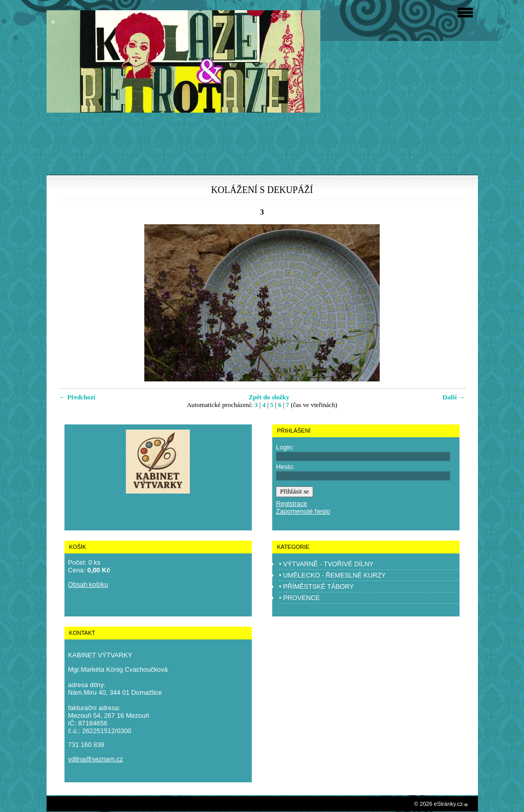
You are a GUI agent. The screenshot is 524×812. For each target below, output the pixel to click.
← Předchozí (78, 397)
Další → (454, 397)
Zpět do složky (269, 397)
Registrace (291, 504)
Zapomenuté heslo (303, 511)
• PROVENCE (299, 598)
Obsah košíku (88, 584)
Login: (285, 447)
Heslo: (285, 467)
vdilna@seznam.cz (96, 759)
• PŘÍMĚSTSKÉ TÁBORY (316, 586)
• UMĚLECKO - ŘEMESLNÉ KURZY (332, 575)
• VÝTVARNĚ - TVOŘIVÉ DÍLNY (326, 564)
